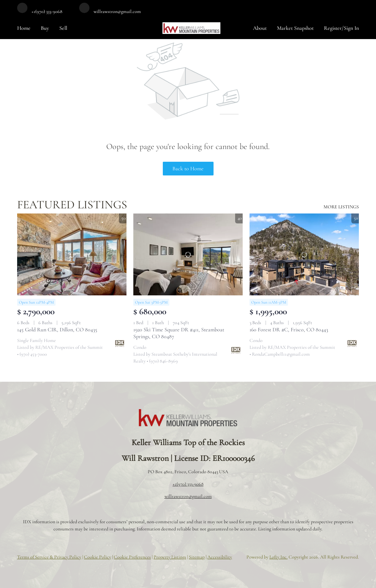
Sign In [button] (351, 28)
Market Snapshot (295, 28)
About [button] (260, 28)
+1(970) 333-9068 (188, 484)
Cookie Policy (98, 557)
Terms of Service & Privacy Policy (49, 557)
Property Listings (170, 557)
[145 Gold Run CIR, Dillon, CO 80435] (72, 254)
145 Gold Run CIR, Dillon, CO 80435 (57, 330)
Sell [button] (63, 28)
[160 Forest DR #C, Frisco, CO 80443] (304, 254)
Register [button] (333, 28)
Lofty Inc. (278, 557)
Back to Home (188, 169)
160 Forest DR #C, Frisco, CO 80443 (289, 330)
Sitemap (197, 557)
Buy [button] (45, 28)
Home (24, 28)
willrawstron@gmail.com (188, 496)
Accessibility (220, 557)
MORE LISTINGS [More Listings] (341, 207)
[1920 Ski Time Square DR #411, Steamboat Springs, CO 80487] (188, 254)
